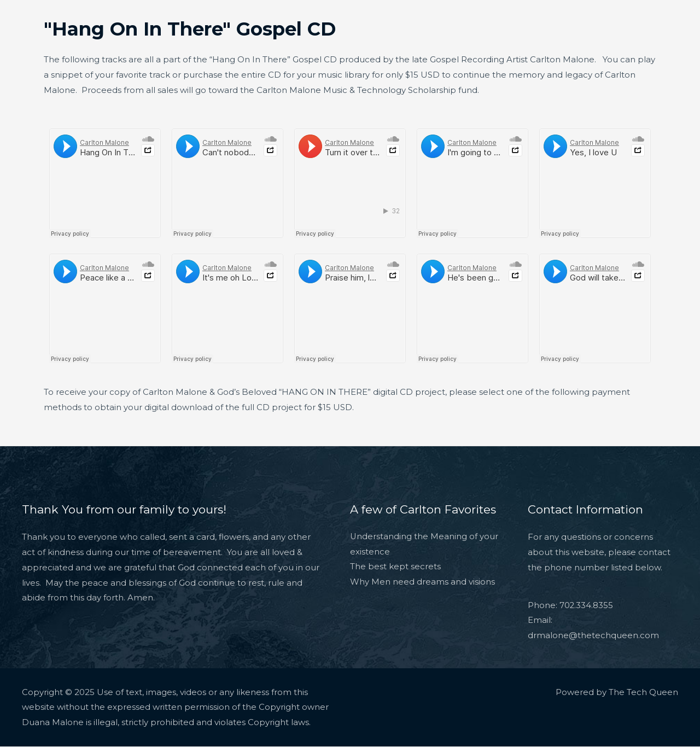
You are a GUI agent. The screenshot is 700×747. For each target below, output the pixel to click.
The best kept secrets (395, 567)
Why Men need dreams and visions (422, 583)
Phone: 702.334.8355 (571, 606)
